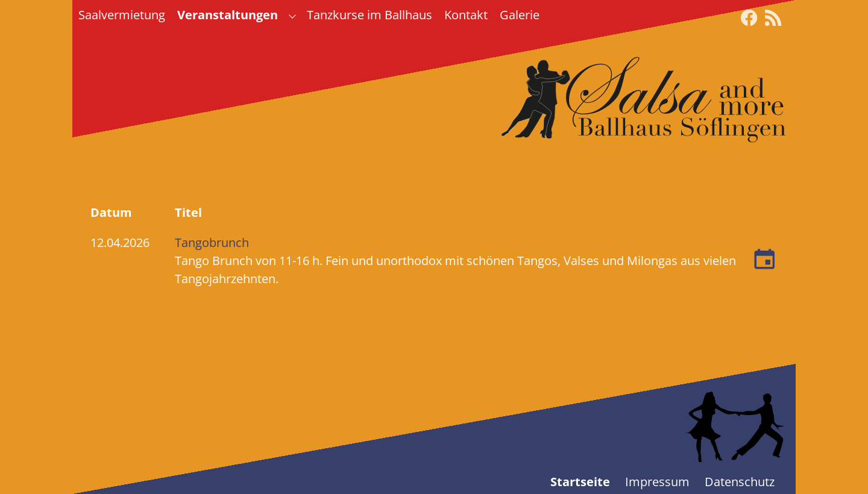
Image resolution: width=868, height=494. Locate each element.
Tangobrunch (212, 242)
